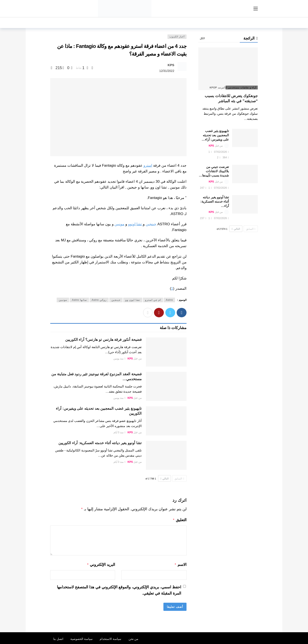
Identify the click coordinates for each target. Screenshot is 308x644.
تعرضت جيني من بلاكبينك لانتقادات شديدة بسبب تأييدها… (214, 171)
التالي (164, 479)
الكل (202, 38)
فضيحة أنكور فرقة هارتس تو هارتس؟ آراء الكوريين (103, 340)
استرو (148, 165)
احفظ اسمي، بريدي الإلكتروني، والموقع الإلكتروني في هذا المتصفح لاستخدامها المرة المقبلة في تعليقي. (119, 589)
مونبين (119, 224)
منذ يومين (119, 359)
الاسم (180, 564)
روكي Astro (99, 300)
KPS (171, 65)
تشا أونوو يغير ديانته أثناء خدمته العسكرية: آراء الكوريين (100, 443)
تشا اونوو (135, 224)
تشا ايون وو (133, 300)
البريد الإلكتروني (101, 564)
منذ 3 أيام (120, 432)
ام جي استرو (153, 300)
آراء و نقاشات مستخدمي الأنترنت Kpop (241, 88)
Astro (169, 300)
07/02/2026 (221, 152)
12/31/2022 (167, 71)
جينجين (151, 224)
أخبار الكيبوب (177, 37)
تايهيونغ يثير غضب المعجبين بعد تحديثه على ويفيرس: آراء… (215, 135)
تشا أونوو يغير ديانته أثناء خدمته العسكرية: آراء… (215, 201)
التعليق (180, 519)
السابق (179, 479)
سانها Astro (79, 300)
